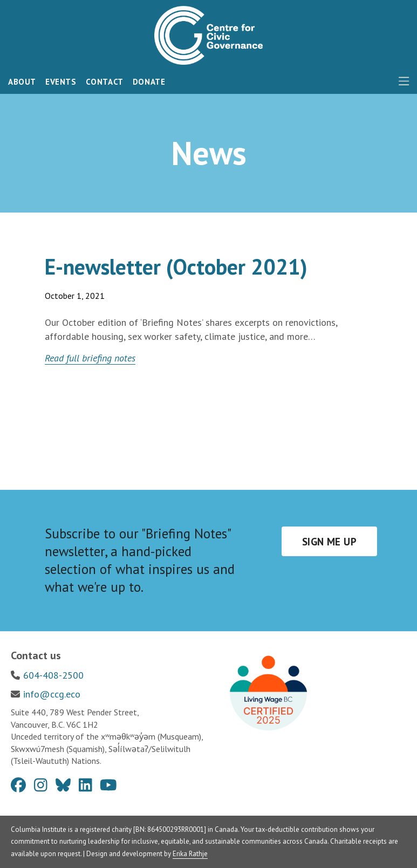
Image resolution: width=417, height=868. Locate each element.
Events (61, 82)
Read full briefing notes (90, 358)
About (22, 82)
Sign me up (329, 542)
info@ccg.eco (52, 694)
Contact (105, 82)
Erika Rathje (190, 854)
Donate (149, 82)
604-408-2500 (53, 675)
